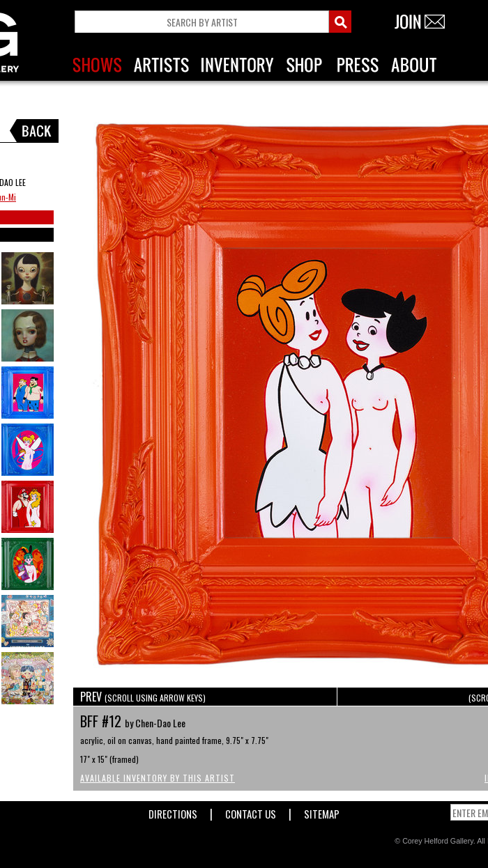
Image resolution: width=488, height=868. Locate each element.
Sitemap (322, 811)
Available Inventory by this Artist (158, 778)
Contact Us (251, 811)
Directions (173, 811)
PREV (143, 697)
